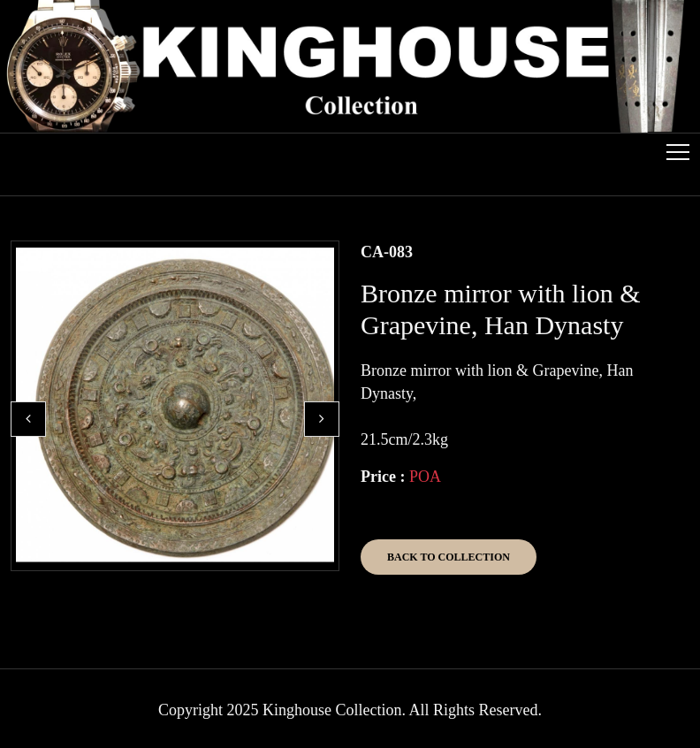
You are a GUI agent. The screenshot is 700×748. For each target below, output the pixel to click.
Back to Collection (449, 557)
